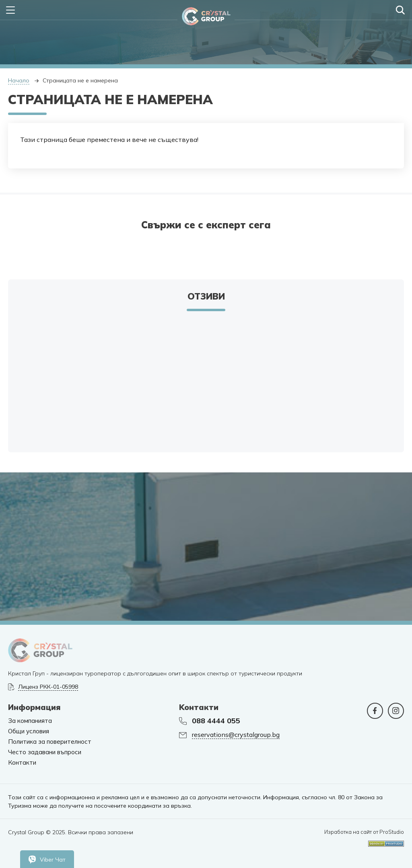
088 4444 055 (216, 721)
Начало (19, 80)
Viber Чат (47, 860)
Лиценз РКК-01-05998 (48, 687)
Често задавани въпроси (45, 752)
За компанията (30, 721)
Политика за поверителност (50, 742)
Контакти (22, 763)
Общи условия (29, 731)
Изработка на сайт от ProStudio (364, 832)
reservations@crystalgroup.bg (236, 735)
